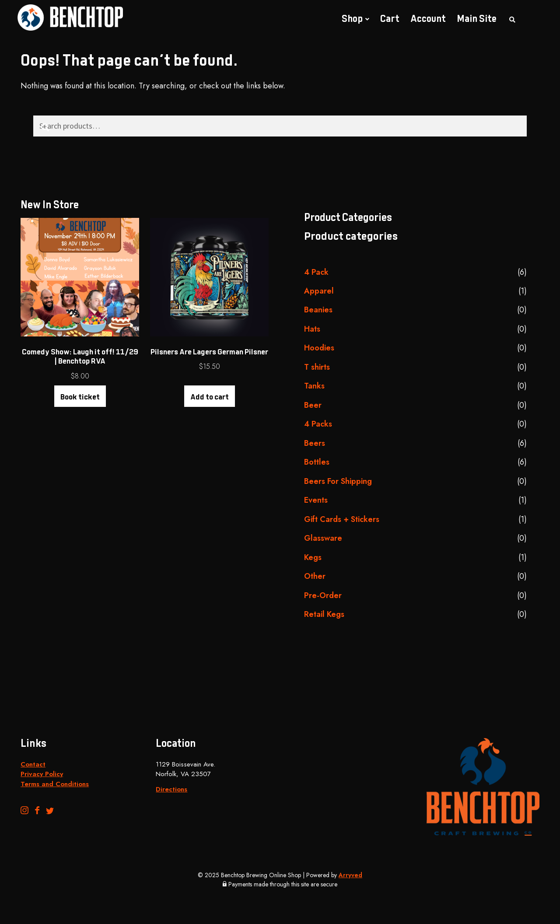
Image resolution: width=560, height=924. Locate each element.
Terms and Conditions (55, 784)
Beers (315, 443)
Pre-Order (323, 595)
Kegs (313, 557)
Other (315, 576)
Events (316, 500)
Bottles (317, 462)
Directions (171, 789)
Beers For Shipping (338, 481)
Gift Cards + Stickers (342, 519)
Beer (313, 405)
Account (428, 19)
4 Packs (318, 424)
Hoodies (319, 348)
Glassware (323, 538)
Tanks (314, 386)
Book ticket (80, 397)
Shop (352, 19)
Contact (33, 764)
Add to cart (210, 397)
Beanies (318, 310)
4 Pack (316, 272)
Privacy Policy (42, 774)
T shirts (317, 367)
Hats (312, 329)
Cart (390, 19)
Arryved (350, 875)
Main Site (477, 19)
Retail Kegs (324, 614)
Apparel (319, 291)
